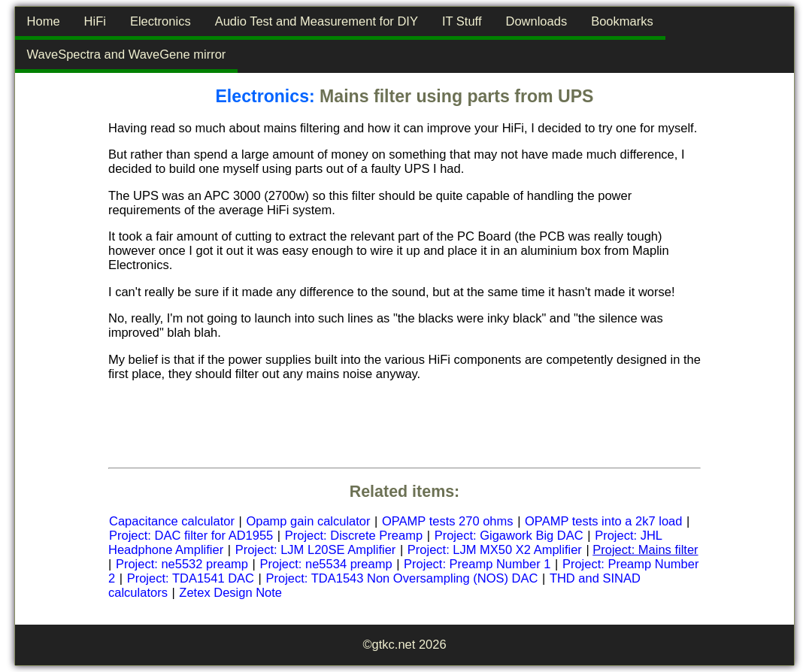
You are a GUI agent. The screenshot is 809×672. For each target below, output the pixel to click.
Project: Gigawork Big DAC (509, 535)
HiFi (95, 21)
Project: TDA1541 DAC (191, 578)
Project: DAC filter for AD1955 (191, 535)
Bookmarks (622, 21)
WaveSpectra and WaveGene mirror (127, 54)
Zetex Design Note (230, 592)
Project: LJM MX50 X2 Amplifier (495, 549)
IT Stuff (462, 21)
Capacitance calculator (172, 521)
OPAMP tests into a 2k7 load (603, 521)
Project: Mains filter (645, 549)
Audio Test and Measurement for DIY (317, 21)
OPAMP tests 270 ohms (448, 521)
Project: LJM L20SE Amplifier (316, 549)
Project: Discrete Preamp (354, 535)
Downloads (537, 21)
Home (44, 21)
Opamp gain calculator (308, 521)
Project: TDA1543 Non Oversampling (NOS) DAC (402, 578)
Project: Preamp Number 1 (477, 564)
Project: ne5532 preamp (182, 564)
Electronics (161, 21)
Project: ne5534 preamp (326, 564)
